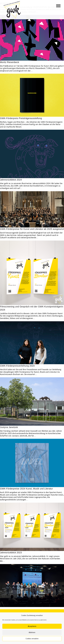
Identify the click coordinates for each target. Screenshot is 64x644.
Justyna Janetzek (9, 427)
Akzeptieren (32, 626)
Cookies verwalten (32, 639)
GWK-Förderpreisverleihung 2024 (17, 366)
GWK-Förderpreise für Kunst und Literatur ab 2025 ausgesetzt (32, 229)
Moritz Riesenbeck (10, 62)
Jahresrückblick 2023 (11, 553)
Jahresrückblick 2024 (11, 180)
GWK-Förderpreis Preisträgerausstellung (21, 118)
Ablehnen (32, 632)
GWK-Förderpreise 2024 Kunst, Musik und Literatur (26, 489)
